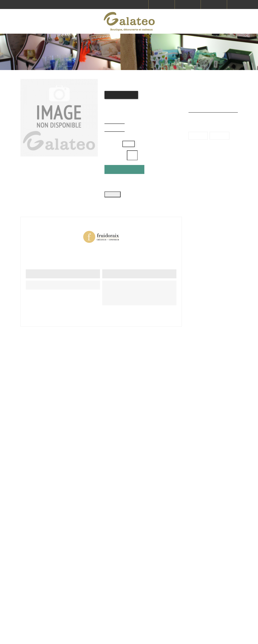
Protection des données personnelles (217, 603)
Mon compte (216, 614)
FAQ (173, 569)
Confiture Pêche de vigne (97, 418)
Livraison (213, 558)
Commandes (179, 586)
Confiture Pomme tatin (150, 418)
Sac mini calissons (204, 418)
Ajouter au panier (125, 177)
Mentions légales (219, 566)
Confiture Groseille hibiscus (42, 418)
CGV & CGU (215, 575)
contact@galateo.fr (128, 588)
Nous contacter (180, 578)
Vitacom (87, 637)
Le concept (215, 591)
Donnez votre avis (122, 103)
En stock (33, 249)
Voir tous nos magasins (119, 577)
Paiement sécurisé (220, 583)
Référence (154, 249)
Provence (222, 201)
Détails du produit (43, 203)
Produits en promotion (213, 84)
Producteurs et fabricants (180, 560)
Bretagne (199, 201)
